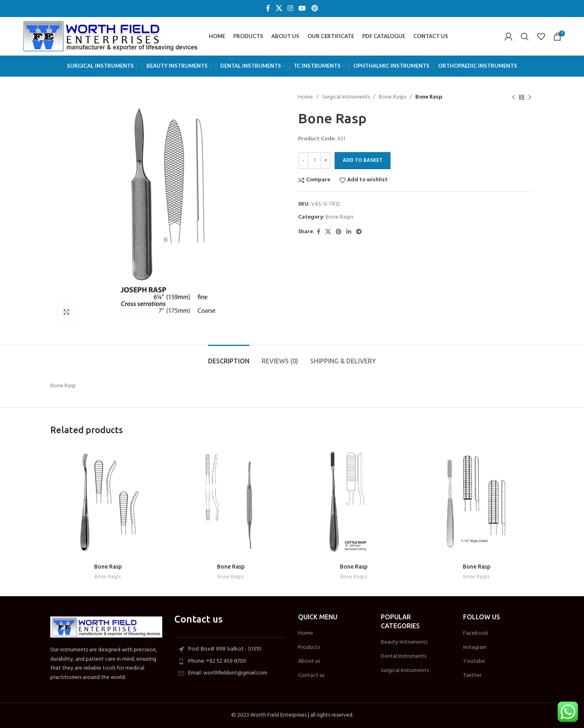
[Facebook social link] (268, 9)
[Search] (525, 37)
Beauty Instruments (404, 642)
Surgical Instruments (346, 97)
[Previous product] (513, 97)
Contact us (311, 676)
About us (309, 661)
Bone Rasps (393, 97)
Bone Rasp (108, 567)
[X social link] (279, 9)
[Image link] (106, 627)
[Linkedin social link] (349, 232)
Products (309, 648)
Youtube (474, 661)
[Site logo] (111, 36)
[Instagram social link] (290, 9)
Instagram (475, 648)
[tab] (229, 357)
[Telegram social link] (359, 232)
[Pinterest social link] (315, 9)
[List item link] (230, 661)
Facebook (476, 634)
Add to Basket (363, 160)
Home (306, 97)
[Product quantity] (314, 161)
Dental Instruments (404, 657)
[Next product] (530, 97)
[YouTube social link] (302, 9)
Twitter (472, 676)
